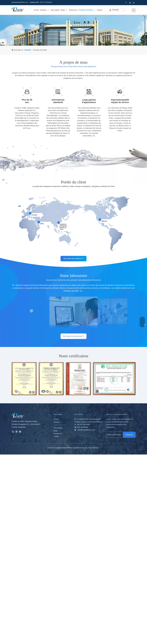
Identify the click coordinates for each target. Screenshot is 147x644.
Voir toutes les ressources (74, 336)
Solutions (57, 422)
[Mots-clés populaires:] (134, 10)
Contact (56, 436)
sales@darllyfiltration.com (20, 2)
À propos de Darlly (60, 425)
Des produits (58, 428)
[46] (73, 30)
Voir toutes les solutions (73, 259)
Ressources (58, 433)
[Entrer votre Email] (117, 435)
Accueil (56, 419)
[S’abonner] (129, 435)
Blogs (56, 431)
